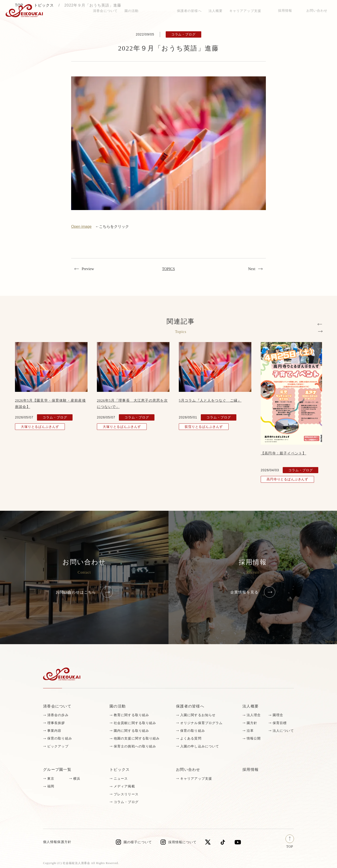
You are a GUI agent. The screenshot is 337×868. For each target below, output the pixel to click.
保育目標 (280, 723)
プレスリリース (126, 794)
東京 (51, 779)
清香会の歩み (58, 715)
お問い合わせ (317, 11)
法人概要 (251, 706)
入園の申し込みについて (200, 746)
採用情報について (182, 842)
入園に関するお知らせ (198, 715)
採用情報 (285, 11)
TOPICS (169, 269)
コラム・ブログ (126, 802)
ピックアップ (58, 746)
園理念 (278, 715)
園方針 (252, 723)
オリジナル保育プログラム (201, 723)
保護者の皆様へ (190, 706)
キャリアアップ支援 (196, 779)
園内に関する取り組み (131, 731)
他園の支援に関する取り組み (137, 738)
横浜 (77, 779)
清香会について (57, 706)
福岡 (51, 786)
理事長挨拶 (56, 723)
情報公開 (254, 738)
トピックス (77, 11)
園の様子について (138, 842)
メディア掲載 (124, 786)
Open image (81, 227)
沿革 (250, 731)
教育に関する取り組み (131, 715)
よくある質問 (191, 738)
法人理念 (254, 715)
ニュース (121, 779)
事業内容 (54, 731)
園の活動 (118, 706)
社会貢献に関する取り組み (135, 723)
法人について (283, 731)
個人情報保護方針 (57, 842)
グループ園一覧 (57, 770)
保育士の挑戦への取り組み (135, 746)
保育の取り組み (60, 738)
